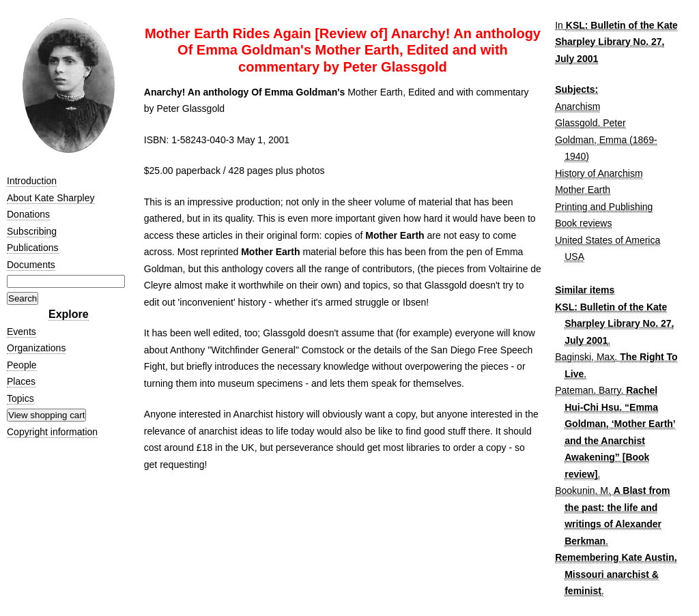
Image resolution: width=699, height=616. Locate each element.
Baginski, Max (585, 357)
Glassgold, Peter (590, 123)
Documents (31, 265)
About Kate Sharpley (51, 198)
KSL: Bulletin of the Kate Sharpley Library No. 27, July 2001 (616, 42)
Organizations (36, 348)
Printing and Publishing (604, 207)
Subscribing (32, 231)
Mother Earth (583, 190)
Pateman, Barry (588, 390)
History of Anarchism (599, 173)
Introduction (32, 181)
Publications (33, 248)
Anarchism (577, 106)
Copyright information (52, 432)
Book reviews (583, 223)
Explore (69, 314)
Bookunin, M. (583, 490)
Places (21, 381)
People (22, 365)
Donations (28, 214)
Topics (20, 398)
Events (22, 332)
